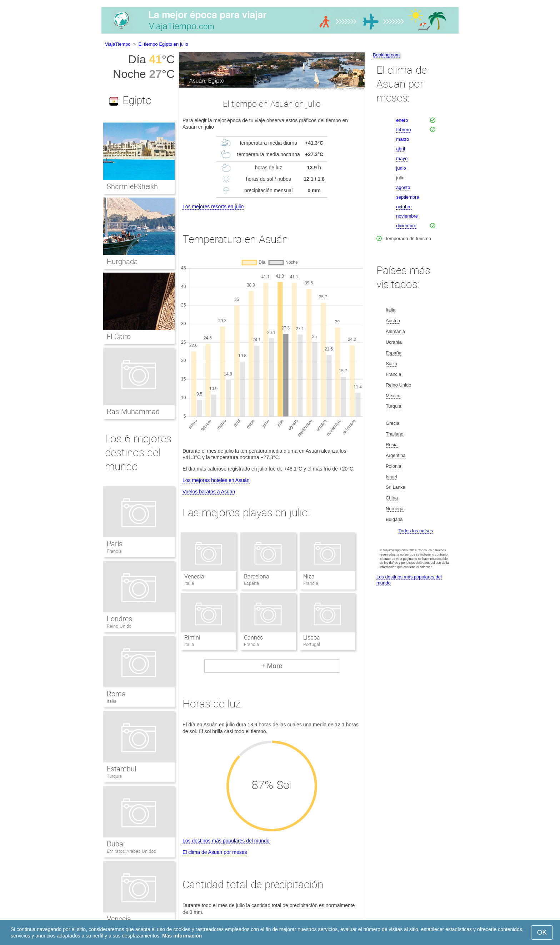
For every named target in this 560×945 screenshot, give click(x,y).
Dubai (116, 844)
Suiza (392, 364)
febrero (403, 130)
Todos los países (416, 531)
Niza (309, 576)
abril (401, 149)
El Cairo (119, 337)
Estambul (121, 769)
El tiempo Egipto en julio (163, 44)
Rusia (392, 445)
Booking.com (386, 55)
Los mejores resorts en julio (213, 207)
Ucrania (394, 342)
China (392, 498)
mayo (402, 158)
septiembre (407, 197)
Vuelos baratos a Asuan (209, 492)
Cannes (253, 638)
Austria (393, 321)
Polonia (393, 466)
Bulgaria (394, 519)
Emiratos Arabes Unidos (131, 851)
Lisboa (312, 638)
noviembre (407, 216)
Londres (119, 619)
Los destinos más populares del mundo (226, 841)
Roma (116, 694)
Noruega (395, 509)
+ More (272, 666)
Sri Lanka (396, 487)
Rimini (192, 638)
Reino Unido (119, 626)
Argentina (396, 455)
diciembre (406, 226)
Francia (114, 551)
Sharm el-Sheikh (132, 186)
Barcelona (257, 576)
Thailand (395, 434)
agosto (403, 187)
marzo (402, 139)
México (393, 396)
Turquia (114, 776)
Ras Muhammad (133, 412)
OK (542, 932)
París (115, 544)
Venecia (194, 576)
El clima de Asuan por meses (215, 852)
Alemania (395, 331)
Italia (112, 701)
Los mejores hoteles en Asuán (216, 480)
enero (402, 120)
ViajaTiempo (118, 44)
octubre (404, 207)
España (394, 353)
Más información (182, 936)
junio (401, 168)
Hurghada (122, 262)
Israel (391, 477)
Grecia (392, 423)
